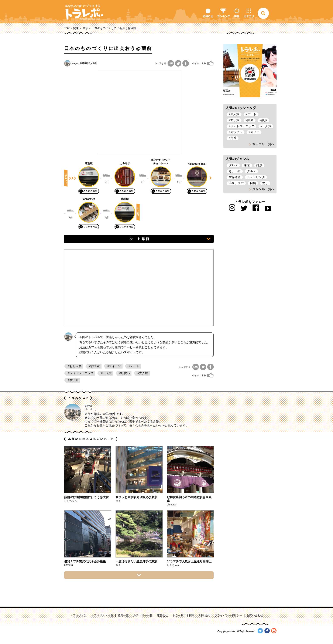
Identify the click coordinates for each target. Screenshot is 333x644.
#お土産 (95, 366)
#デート (134, 366)
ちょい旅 (235, 171)
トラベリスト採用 (183, 616)
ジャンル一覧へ (263, 189)
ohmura (171, 505)
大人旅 (235, 114)
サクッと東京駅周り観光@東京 (136, 497)
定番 (233, 138)
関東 (76, 28)
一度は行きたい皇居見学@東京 (136, 561)
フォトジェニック (242, 126)
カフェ (255, 132)
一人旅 (267, 126)
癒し (265, 183)
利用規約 (205, 616)
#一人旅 (106, 373)
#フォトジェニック (81, 373)
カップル (236, 132)
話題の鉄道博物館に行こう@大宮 (86, 497)
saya (75, 63)
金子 (118, 501)
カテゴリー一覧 (143, 616)
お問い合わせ (255, 616)
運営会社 (162, 616)
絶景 (259, 165)
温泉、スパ (236, 183)
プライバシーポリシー (228, 616)
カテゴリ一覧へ (263, 144)
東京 (85, 28)
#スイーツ (114, 366)
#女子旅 (73, 380)
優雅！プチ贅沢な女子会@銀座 (85, 561)
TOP (67, 28)
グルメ (233, 165)
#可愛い (125, 373)
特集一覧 (123, 616)
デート (252, 114)
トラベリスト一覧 (102, 616)
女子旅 (235, 120)
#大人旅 (143, 373)
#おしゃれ (75, 366)
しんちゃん (71, 501)
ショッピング (256, 177)
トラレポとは (78, 616)
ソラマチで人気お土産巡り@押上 (189, 561)
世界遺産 (235, 177)
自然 (253, 183)
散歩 (264, 120)
